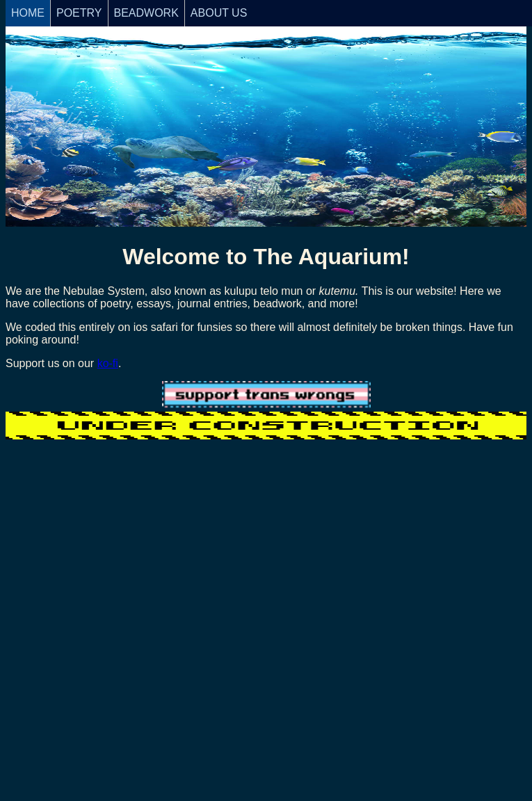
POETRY (79, 13)
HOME (28, 13)
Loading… (266, 599)
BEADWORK (146, 13)
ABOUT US (219, 13)
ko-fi (108, 363)
